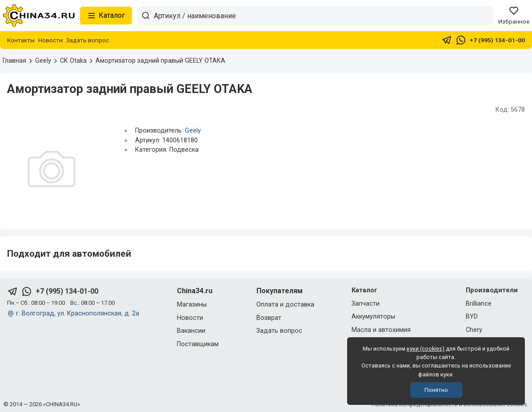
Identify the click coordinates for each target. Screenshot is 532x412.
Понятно (436, 390)
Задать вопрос (88, 40)
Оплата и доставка (285, 305)
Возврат (269, 318)
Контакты (21, 40)
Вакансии (191, 331)
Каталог (106, 16)
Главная (14, 61)
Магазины (192, 305)
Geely (193, 131)
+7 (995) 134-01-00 (497, 40)
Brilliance (479, 304)
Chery (474, 330)
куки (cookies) (426, 349)
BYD (472, 317)
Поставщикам (198, 344)
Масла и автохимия (381, 330)
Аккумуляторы (373, 317)
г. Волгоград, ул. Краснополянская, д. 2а (78, 313)
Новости (50, 40)
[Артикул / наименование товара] (323, 16)
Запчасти (366, 304)
